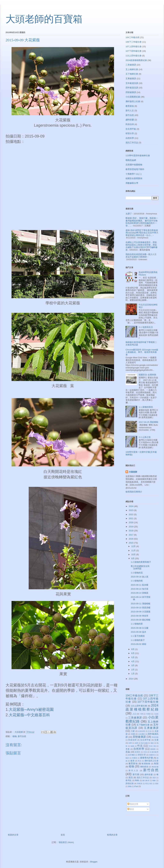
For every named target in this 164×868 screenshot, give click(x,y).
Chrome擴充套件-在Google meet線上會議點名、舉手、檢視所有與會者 (142, 352)
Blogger (94, 862)
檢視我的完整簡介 (134, 492)
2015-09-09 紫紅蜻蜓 (140, 620)
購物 (130, 786)
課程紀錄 (130, 783)
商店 (140, 761)
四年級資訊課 (132, 88)
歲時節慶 (130, 120)
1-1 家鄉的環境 (146, 407)
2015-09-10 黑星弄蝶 (140, 608)
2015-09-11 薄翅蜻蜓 (140, 604)
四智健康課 (131, 92)
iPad (136, 786)
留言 (131, 809)
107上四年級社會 (134, 47)
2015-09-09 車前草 (139, 616)
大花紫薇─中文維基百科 (29, 715)
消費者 (134, 758)
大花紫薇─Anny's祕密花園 (31, 709)
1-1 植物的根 (137, 581)
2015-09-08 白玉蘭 (139, 628)
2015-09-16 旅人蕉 (139, 577)
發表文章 (133, 804)
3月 (133, 665)
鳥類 (156, 764)
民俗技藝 (155, 737)
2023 (131, 510)
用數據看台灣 (132, 183)
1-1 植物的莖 (137, 624)
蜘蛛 (137, 780)
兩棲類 (153, 749)
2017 (131, 535)
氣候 (127, 758)
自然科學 (130, 138)
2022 (131, 514)
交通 (156, 740)
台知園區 (141, 734)
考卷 (128, 749)
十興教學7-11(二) (134, 174)
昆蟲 (128, 752)
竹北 (140, 746)
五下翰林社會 (132, 74)
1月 (133, 674)
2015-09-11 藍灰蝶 (139, 585)
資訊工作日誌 (132, 143)
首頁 (63, 835)
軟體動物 (146, 764)
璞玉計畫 (149, 784)
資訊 (131, 777)
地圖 (132, 746)
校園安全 (153, 755)
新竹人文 (130, 111)
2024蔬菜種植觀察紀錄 (136, 60)
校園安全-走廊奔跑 (147, 375)
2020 (131, 522)
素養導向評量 (147, 758)
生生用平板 (131, 129)
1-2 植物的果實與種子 (141, 562)
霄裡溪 (140, 784)
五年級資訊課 (132, 83)
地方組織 (144, 743)
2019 (131, 527)
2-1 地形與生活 (146, 327)
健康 (132, 761)
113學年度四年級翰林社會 (138, 156)
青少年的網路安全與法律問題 (140, 567)
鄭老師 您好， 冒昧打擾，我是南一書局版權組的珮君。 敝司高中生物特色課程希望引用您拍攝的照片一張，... (142, 222)
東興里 (138, 752)
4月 (133, 661)
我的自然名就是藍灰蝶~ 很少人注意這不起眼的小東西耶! (141, 256)
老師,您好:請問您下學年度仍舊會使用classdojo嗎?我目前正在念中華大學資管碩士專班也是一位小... (142, 233)
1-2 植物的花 (137, 573)
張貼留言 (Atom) (66, 842)
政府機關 (131, 755)
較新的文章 (13, 835)
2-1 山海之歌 (145, 437)
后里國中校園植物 (134, 165)
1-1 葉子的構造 (138, 636)
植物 (15, 736)
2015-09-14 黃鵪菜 (139, 593)
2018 (131, 531)
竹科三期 (152, 746)
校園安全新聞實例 (134, 178)
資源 (154, 778)
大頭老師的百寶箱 (44, 19)
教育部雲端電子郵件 (135, 169)
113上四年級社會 (134, 56)
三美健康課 (131, 65)
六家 (133, 731)
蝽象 (154, 781)
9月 (133, 558)
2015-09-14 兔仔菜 (139, 589)
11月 (134, 550)
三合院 (156, 714)
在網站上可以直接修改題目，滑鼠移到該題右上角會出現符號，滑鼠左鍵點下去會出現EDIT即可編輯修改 (141, 246)
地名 (152, 743)
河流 (145, 752)
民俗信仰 (130, 124)
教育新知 (130, 106)
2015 (131, 543)
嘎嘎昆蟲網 (131, 160)
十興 (141, 714)
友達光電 (142, 731)
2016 (131, 539)
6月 (133, 653)
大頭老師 (133, 472)
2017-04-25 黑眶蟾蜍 (148, 422)
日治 (150, 731)
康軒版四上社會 (133, 101)
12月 (134, 546)
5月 (133, 657)
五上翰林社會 (132, 69)
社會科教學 (154, 752)
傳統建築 (144, 767)
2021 (131, 518)
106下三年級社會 (134, 42)
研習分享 (130, 133)
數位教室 (146, 781)
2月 (133, 670)
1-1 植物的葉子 (138, 640)
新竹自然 (22, 736)
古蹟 (133, 734)
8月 (133, 649)
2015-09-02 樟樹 (138, 644)
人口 (134, 714)
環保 (157, 784)
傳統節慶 (155, 767)
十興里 (148, 714)
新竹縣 (136, 774)
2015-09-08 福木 (138, 632)
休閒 (130, 743)
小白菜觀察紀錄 (133, 97)
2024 (131, 506)
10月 (134, 554)
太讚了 (129, 214)
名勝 (136, 743)
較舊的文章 (112, 835)
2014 (131, 679)
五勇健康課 (131, 79)
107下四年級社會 (134, 51)
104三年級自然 (133, 37)
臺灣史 (129, 780)
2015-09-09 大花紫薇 (140, 612)
